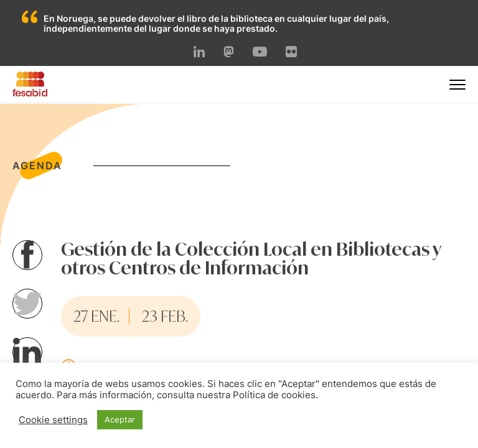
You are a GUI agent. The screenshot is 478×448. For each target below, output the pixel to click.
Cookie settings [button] (53, 420)
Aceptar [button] (120, 419)
